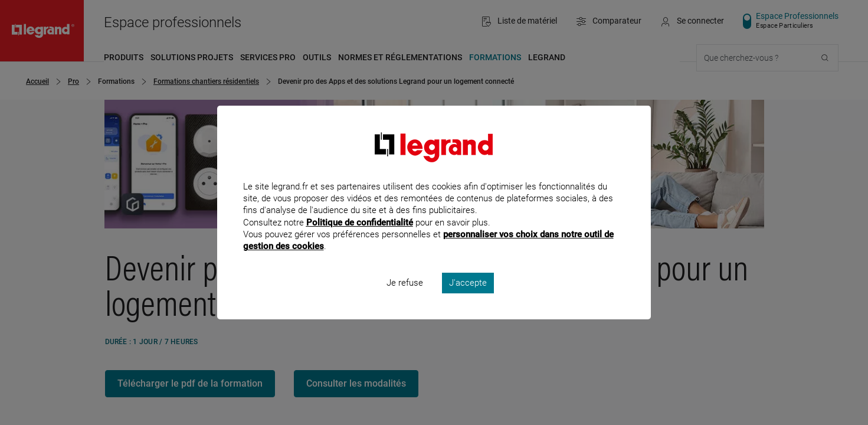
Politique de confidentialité (360, 238)
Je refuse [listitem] (405, 299)
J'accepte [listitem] (468, 299)
